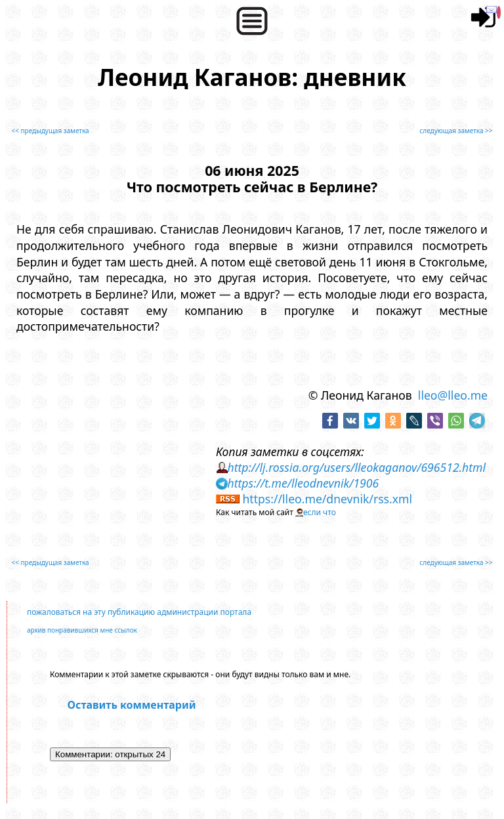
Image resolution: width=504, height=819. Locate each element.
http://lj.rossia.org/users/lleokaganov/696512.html (356, 467)
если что (320, 512)
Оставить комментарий (132, 705)
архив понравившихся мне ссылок (82, 630)
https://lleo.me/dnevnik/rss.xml (327, 499)
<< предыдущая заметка (50, 131)
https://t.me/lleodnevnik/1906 (303, 483)
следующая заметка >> (456, 131)
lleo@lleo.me (453, 395)
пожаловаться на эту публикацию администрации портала (139, 612)
